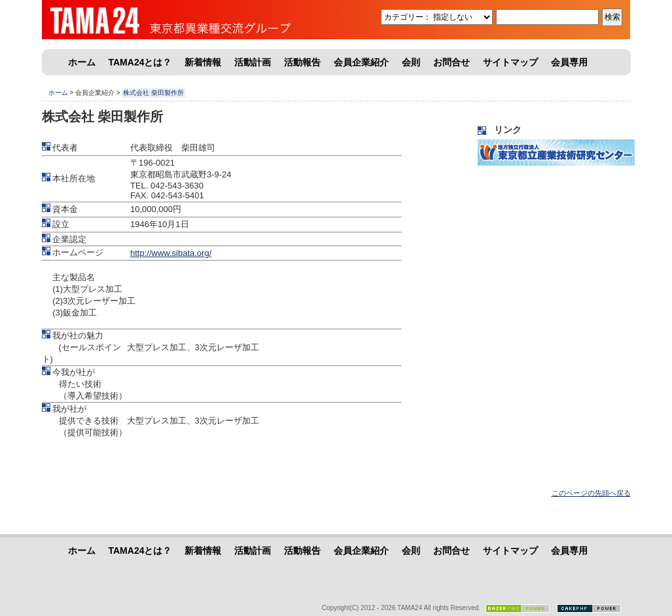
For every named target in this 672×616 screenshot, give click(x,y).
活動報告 (302, 62)
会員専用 (569, 62)
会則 (411, 62)
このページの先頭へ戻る (591, 493)
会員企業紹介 (361, 62)
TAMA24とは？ (140, 62)
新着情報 (203, 62)
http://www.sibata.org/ (171, 253)
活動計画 (253, 62)
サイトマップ (510, 62)
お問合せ (451, 62)
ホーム (82, 62)
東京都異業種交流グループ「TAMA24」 (140, 20)
